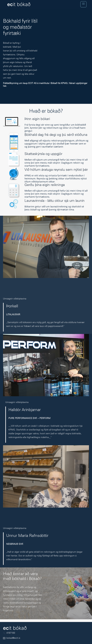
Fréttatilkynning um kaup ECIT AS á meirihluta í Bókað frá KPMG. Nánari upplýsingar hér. (45, 85)
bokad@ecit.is (13, 639)
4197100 (11, 634)
